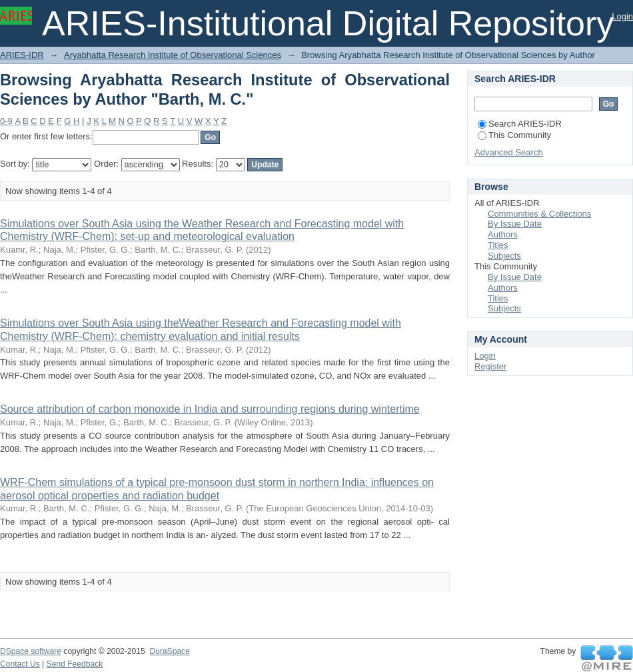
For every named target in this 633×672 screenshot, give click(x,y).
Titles (498, 245)
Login (622, 16)
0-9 (6, 121)
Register (490, 366)
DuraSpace (169, 651)
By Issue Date (515, 224)
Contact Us (20, 664)
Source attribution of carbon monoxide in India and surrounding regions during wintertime (210, 409)
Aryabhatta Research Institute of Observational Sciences (173, 55)
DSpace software (31, 651)
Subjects (504, 256)
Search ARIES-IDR (520, 124)
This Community (514, 135)
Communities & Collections (539, 214)
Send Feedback (75, 664)
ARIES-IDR (22, 55)
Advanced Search (509, 152)
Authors (503, 234)
